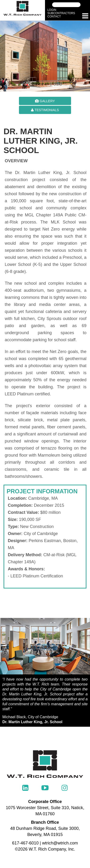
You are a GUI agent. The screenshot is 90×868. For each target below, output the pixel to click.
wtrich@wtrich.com (60, 843)
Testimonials (45, 110)
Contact (54, 16)
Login (52, 10)
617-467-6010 (25, 843)
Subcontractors (61, 13)
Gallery (45, 101)
